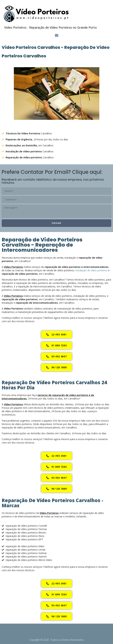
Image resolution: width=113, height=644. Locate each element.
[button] (56, 35)
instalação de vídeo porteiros (91, 270)
